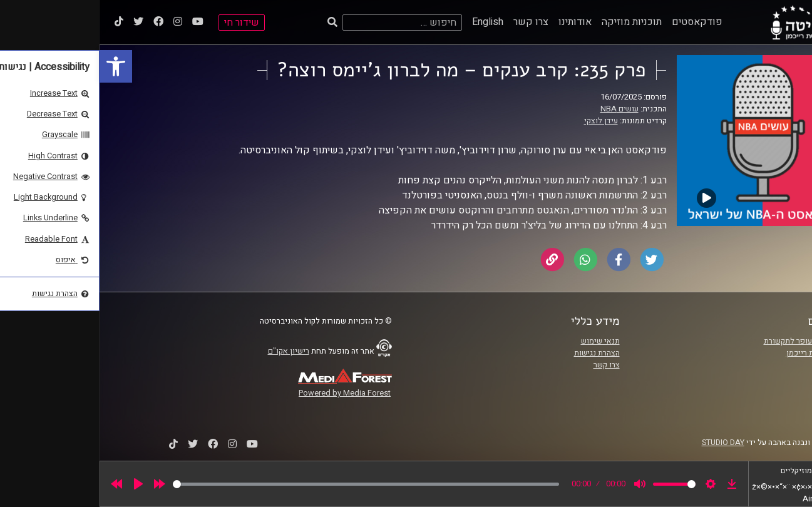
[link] (16, 66)
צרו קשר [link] (431, 22)
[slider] (266, 484)
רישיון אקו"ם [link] (189, 351)
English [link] (388, 22)
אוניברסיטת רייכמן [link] (717, 353)
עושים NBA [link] (520, 109)
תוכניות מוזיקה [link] (532, 22)
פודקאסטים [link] (598, 22)
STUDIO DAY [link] (624, 443)
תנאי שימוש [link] (501, 341)
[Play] (39, 484)
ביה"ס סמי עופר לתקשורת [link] (706, 341)
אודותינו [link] (475, 22)
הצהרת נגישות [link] (497, 353)
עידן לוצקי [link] (501, 121)
